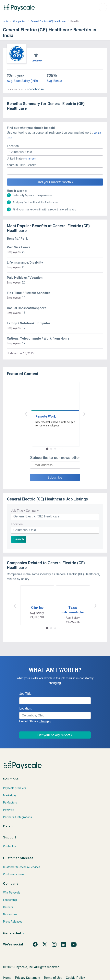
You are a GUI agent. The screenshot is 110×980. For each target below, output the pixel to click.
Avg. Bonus (54, 81)
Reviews (37, 61)
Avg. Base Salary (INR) (22, 81)
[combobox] (55, 152)
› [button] (84, 413)
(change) (30, 159)
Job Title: (26, 694)
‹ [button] (26, 413)
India (6, 21)
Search (19, 539)
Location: (13, 146)
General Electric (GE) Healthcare (48, 21)
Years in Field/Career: (22, 165)
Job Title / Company (25, 511)
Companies (19, 21)
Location (17, 524)
